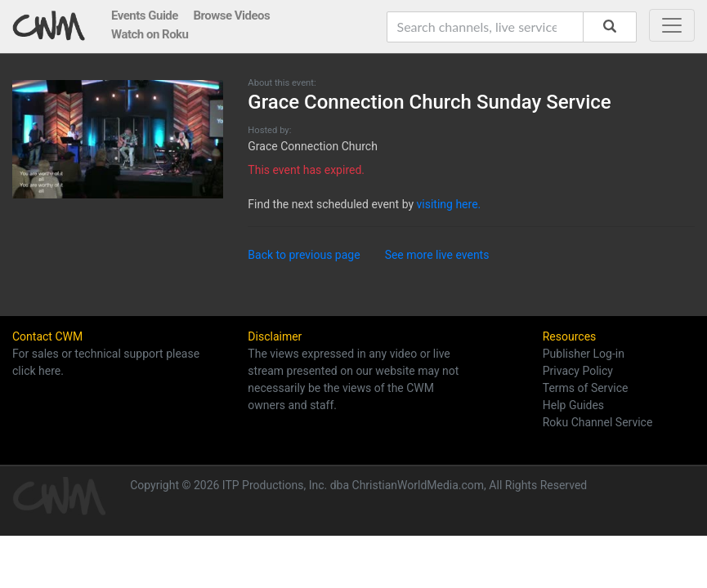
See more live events (437, 255)
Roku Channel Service (598, 422)
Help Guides (573, 405)
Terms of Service (586, 388)
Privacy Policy (578, 371)
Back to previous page (304, 255)
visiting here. (449, 204)
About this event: (282, 83)
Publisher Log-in (584, 354)
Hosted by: (269, 130)
